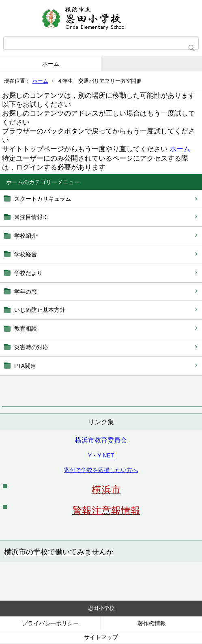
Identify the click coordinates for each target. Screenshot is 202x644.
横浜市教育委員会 (101, 440)
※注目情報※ (31, 217)
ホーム (51, 64)
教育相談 (26, 328)
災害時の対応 (31, 347)
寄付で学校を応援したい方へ (101, 470)
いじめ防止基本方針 (40, 310)
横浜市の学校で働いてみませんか (59, 552)
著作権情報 (152, 623)
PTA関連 (25, 366)
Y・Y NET (101, 455)
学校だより (28, 273)
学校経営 (26, 254)
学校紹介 (26, 236)
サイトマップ (101, 637)
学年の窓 (26, 292)
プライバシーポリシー (50, 623)
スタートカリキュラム (43, 199)
